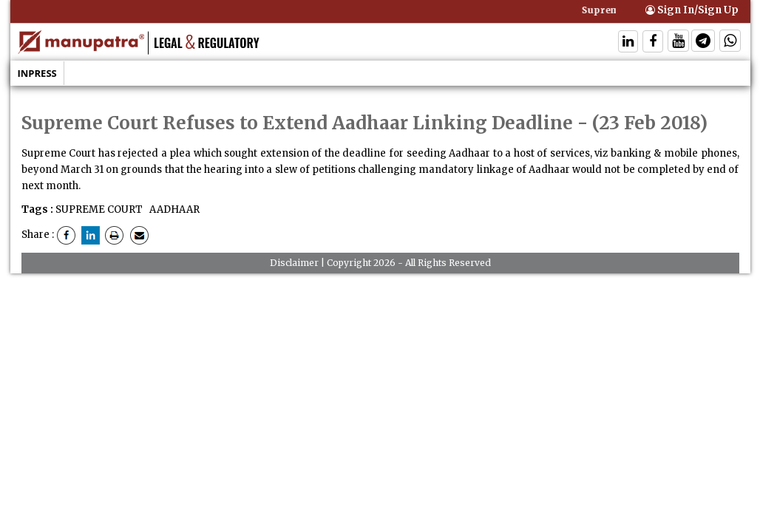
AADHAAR (173, 209)
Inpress (37, 73)
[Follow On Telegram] (703, 42)
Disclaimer (294, 263)
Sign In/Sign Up (692, 10)
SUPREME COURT (99, 209)
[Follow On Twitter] (678, 42)
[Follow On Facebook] (653, 42)
